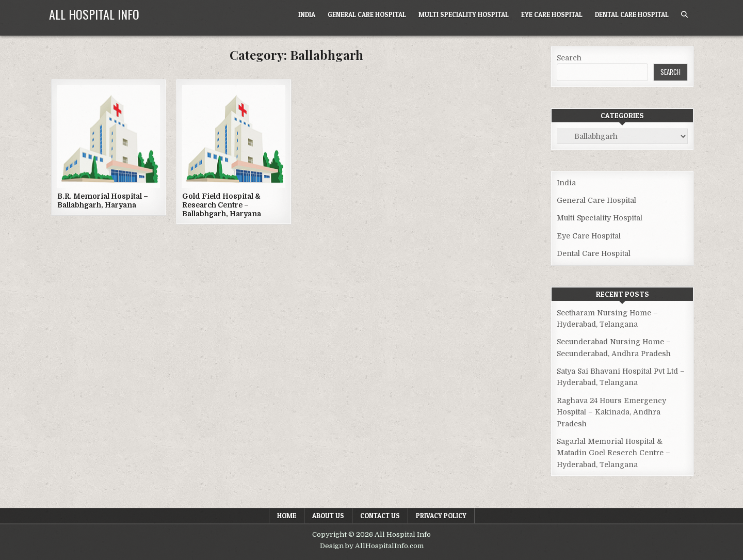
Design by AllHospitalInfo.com (372, 546)
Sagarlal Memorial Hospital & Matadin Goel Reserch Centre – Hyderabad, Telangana (613, 453)
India (307, 14)
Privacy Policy (441, 516)
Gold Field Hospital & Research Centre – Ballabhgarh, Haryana (222, 205)
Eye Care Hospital (552, 14)
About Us (328, 516)
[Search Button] (684, 15)
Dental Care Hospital (632, 14)
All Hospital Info (94, 14)
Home (287, 516)
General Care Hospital (367, 14)
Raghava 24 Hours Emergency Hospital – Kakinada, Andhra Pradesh (611, 412)
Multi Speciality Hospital (464, 14)
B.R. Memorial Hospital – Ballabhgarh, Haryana (103, 201)
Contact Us (380, 516)
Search (569, 58)
